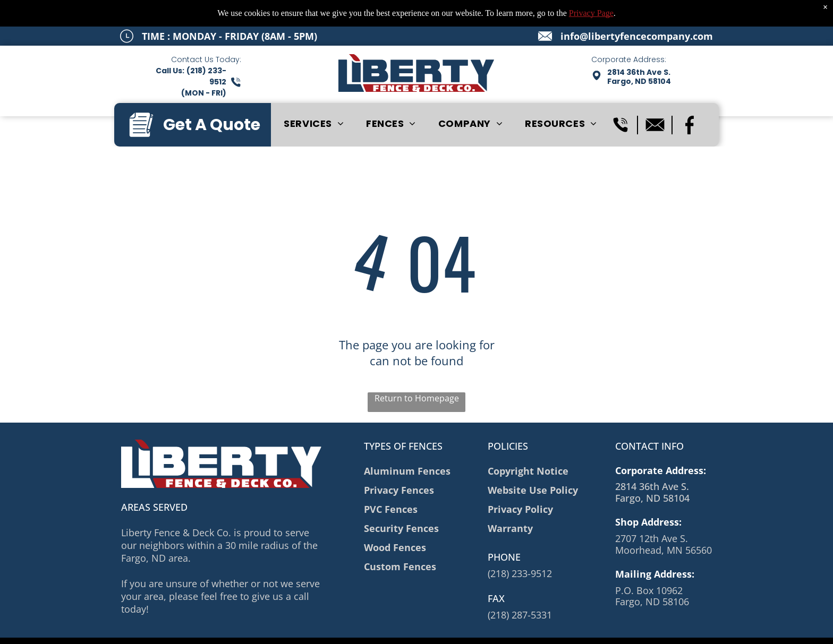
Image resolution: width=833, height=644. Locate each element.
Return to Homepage (417, 398)
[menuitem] (314, 124)
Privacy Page (591, 13)
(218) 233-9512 (520, 573)
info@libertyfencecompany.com (637, 36)
